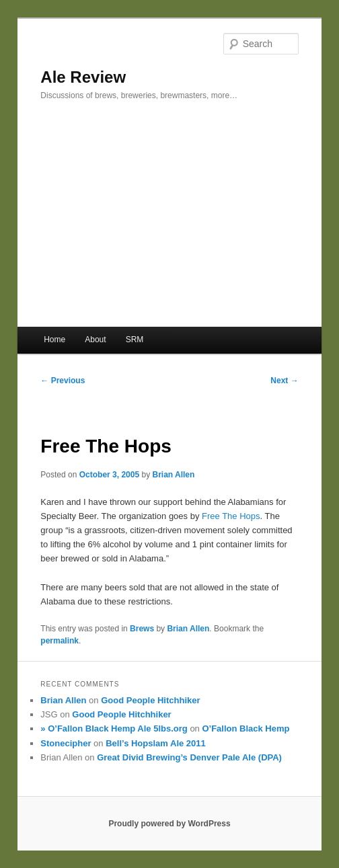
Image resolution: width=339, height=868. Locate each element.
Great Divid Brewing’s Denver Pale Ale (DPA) (189, 757)
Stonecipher (66, 743)
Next (284, 381)
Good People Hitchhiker (150, 700)
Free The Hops (231, 516)
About (95, 340)
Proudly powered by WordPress (169, 824)
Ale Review (83, 77)
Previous (63, 381)
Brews (142, 629)
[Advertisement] (169, 226)
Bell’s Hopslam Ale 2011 (156, 743)
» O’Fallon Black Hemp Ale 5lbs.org (114, 728)
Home (54, 340)
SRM (135, 340)
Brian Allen (173, 475)
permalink (60, 641)
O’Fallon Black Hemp (246, 728)
